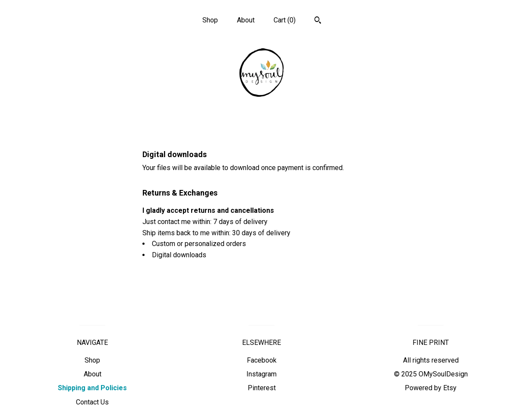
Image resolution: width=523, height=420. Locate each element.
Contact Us (92, 402)
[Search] (318, 21)
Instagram (261, 374)
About (246, 20)
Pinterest (262, 388)
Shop (210, 20)
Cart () (285, 20)
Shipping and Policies (92, 388)
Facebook (262, 360)
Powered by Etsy (431, 388)
